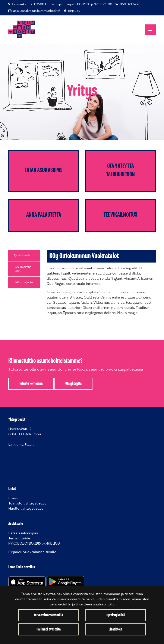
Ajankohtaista (22, 255)
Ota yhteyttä (73, 384)
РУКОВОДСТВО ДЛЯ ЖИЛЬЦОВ (34, 544)
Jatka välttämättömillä (48, 615)
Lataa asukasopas (23, 533)
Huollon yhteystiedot (26, 509)
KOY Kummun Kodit (22, 269)
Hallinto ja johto (23, 282)
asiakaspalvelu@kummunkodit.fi (37, 11)
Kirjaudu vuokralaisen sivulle (32, 552)
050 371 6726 (130, 4)
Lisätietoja (115, 629)
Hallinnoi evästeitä (49, 629)
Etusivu (15, 498)
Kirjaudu (74, 11)
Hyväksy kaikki (115, 615)
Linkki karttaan (21, 445)
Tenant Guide (19, 538)
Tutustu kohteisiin (31, 384)
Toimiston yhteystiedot (27, 504)
